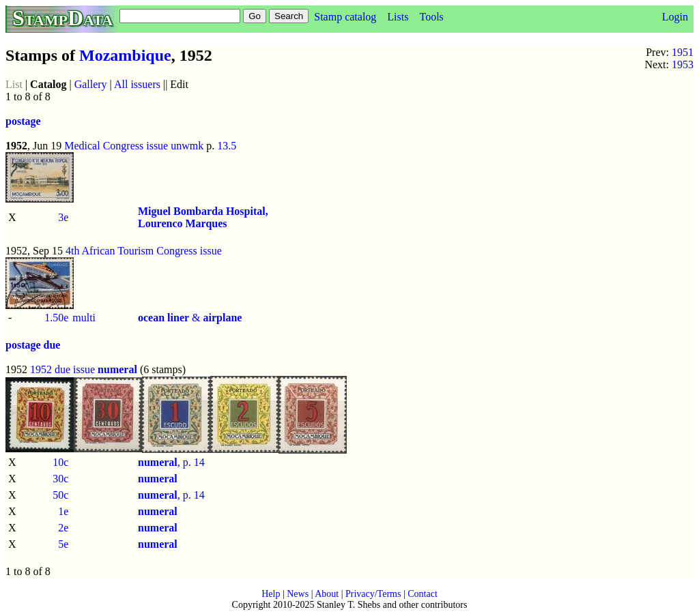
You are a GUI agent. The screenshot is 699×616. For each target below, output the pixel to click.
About (327, 594)
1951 (683, 52)
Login (675, 17)
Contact (423, 594)
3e (63, 217)
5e (63, 544)
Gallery (91, 84)
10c (60, 462)
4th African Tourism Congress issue (144, 251)
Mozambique (125, 55)
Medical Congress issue (116, 146)
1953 (683, 64)
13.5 (227, 146)
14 (199, 462)
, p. (166, 462)
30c (60, 479)
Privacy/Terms (373, 594)
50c (60, 495)
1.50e (56, 318)
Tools (431, 17)
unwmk (187, 146)
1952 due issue (62, 369)
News (298, 594)
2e (63, 528)
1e (63, 511)
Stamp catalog (345, 17)
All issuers (137, 84)
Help (271, 594)
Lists (398, 17)
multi (84, 318)
